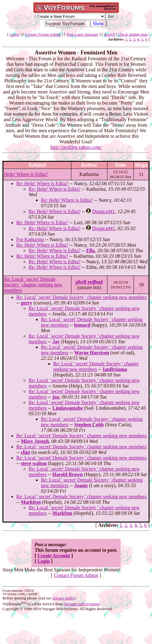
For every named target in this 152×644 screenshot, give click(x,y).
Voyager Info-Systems (82, 604)
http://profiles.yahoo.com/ (76, 147)
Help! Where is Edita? (26, 174)
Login (14, 34)
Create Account (54, 556)
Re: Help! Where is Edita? (42, 183)
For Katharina (30, 239)
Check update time (133, 34)
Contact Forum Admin (43, 34)
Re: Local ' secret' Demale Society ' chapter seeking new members (33, 285)
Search (109, 34)
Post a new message (82, 34)
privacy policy (64, 598)
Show (98, 24)
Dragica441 (104, 211)
